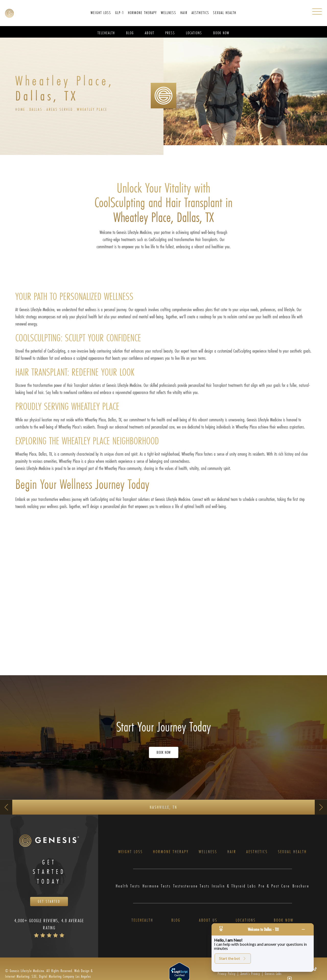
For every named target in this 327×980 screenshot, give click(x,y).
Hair (232, 852)
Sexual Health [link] (225, 13)
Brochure (301, 886)
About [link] (150, 33)
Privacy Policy (227, 975)
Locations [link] (194, 33)
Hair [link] (184, 13)
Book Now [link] (221, 33)
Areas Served (61, 109)
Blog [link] (130, 33)
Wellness (208, 852)
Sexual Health (292, 852)
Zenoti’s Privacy (250, 975)
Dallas (37, 109)
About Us (208, 921)
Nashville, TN (163, 807)
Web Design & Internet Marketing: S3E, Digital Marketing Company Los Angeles (49, 975)
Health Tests (128, 886)
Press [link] (170, 33)
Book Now (284, 921)
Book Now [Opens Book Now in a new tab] (164, 753)
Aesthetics (257, 852)
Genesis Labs (273, 975)
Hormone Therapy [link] (142, 13)
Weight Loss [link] (101, 13)
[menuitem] (101, 13)
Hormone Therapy (171, 852)
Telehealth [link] (106, 33)
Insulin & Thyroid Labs (234, 886)
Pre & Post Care (274, 886)
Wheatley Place (94, 109)
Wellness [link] (169, 13)
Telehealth (142, 921)
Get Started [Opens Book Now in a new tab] (49, 902)
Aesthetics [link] (200, 13)
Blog (176, 921)
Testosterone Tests (191, 886)
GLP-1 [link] (120, 13)
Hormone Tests (157, 886)
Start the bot (233, 958)
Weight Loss (131, 852)
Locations (246, 921)
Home (20, 109)
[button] (315, 970)
